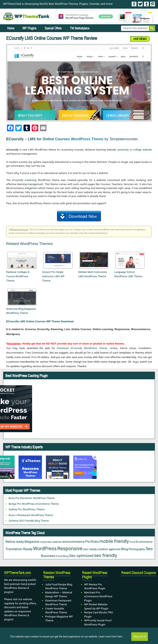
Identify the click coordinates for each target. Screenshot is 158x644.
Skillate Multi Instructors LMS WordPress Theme (93, 274)
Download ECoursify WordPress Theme (82, 348)
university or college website (135, 150)
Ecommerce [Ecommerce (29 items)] (144, 542)
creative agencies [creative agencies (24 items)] (109, 549)
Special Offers (53, 28)
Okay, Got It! (140, 637)
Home (11, 28)
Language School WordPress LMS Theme (128, 274)
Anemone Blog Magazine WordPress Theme (21, 311)
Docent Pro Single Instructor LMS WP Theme (53, 276)
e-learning (31, 180)
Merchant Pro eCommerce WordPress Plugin (98, 596)
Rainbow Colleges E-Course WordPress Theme (18, 276)
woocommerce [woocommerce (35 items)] (73, 542)
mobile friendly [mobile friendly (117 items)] (114, 541)
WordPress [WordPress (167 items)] (45, 549)
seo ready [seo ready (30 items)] (90, 549)
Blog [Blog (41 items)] (125, 549)
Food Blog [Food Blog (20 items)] (62, 556)
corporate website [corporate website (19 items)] (51, 542)
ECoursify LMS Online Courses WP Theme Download (40, 321)
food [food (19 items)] (132, 542)
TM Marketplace (80, 28)
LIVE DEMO (140, 39)
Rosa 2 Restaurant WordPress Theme (31, 515)
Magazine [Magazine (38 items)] (32, 542)
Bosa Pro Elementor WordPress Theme (32, 498)
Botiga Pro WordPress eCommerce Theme (34, 504)
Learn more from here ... (112, 637)
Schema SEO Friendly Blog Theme (29, 521)
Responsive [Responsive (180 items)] (70, 549)
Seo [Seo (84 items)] (149, 549)
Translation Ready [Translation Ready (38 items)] (19, 549)
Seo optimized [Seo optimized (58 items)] (81, 556)
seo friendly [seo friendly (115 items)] (106, 555)
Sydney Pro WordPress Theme (27, 509)
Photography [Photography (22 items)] (137, 549)
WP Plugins (29, 28)
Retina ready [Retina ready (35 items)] (15, 542)
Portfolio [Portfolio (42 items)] (92, 542)
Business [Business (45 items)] (48, 556)
